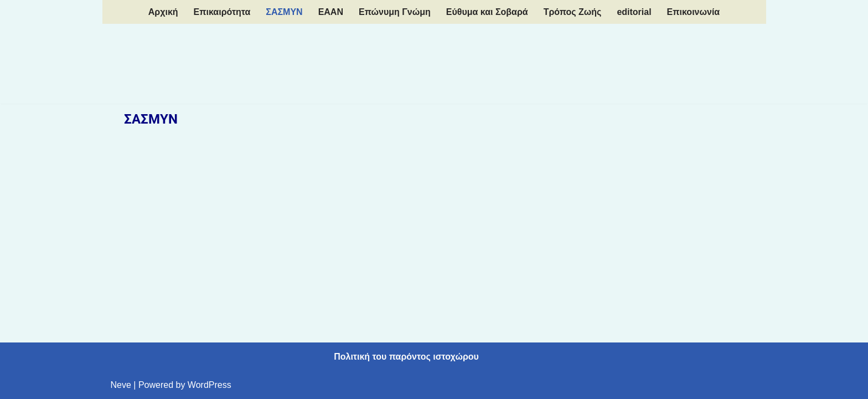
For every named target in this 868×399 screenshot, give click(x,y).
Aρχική (163, 12)
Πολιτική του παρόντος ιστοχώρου (406, 357)
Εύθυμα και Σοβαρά (487, 12)
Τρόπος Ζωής (573, 12)
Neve (121, 385)
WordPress (210, 385)
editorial (634, 12)
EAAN (331, 12)
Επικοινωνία (694, 12)
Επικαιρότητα (222, 12)
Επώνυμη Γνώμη (395, 12)
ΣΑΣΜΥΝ (284, 12)
